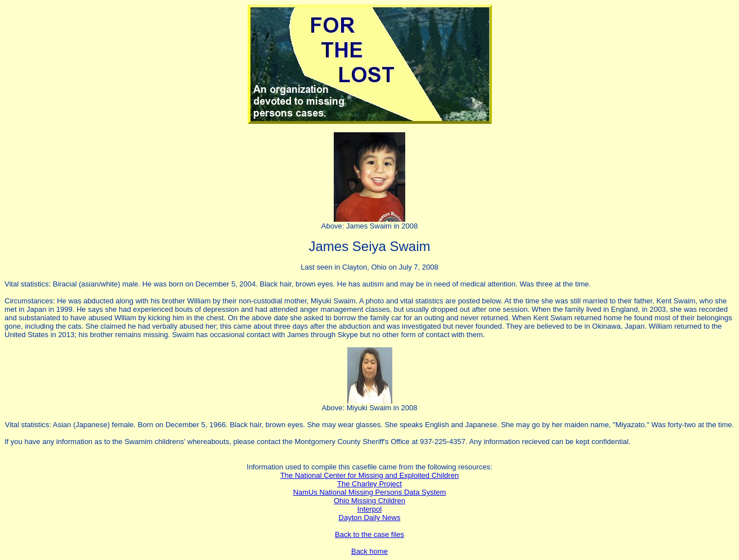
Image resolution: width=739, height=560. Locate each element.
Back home (369, 551)
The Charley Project (369, 484)
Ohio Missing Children (369, 501)
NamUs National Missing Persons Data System (370, 492)
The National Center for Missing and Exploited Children (369, 475)
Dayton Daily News (370, 518)
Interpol (369, 509)
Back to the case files (369, 534)
